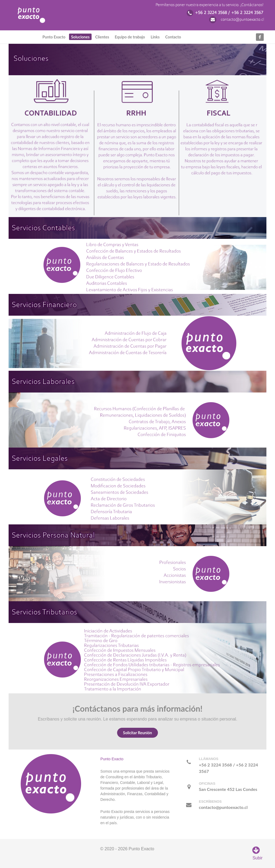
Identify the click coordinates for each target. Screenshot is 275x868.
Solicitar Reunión (137, 733)
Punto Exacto (112, 759)
